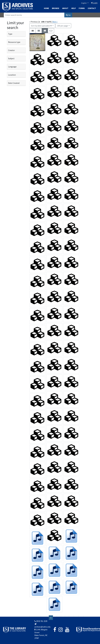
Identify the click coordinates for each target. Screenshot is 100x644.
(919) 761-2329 (41, 621)
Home (46, 8)
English (84, 3)
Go (68, 15)
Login (94, 3)
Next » (55, 22)
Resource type (14, 42)
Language (12, 67)
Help (74, 8)
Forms (82, 8)
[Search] (34, 15)
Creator (11, 50)
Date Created (14, 83)
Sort (42, 26)
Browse (56, 8)
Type (10, 34)
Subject (11, 58)
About (65, 8)
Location (12, 75)
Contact (92, 8)
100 (63, 26)
